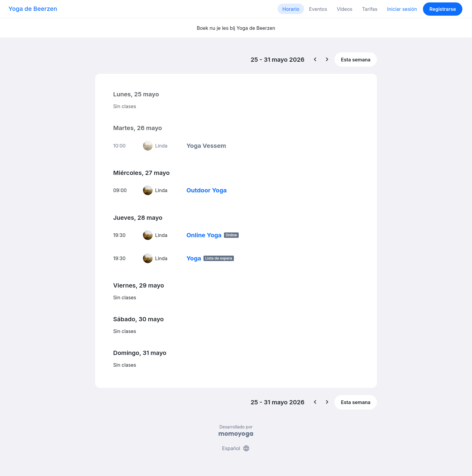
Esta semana (356, 60)
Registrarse (442, 9)
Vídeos (345, 9)
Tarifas (370, 9)
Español (236, 448)
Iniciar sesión (402, 9)
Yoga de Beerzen (33, 9)
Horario (291, 9)
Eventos (318, 9)
